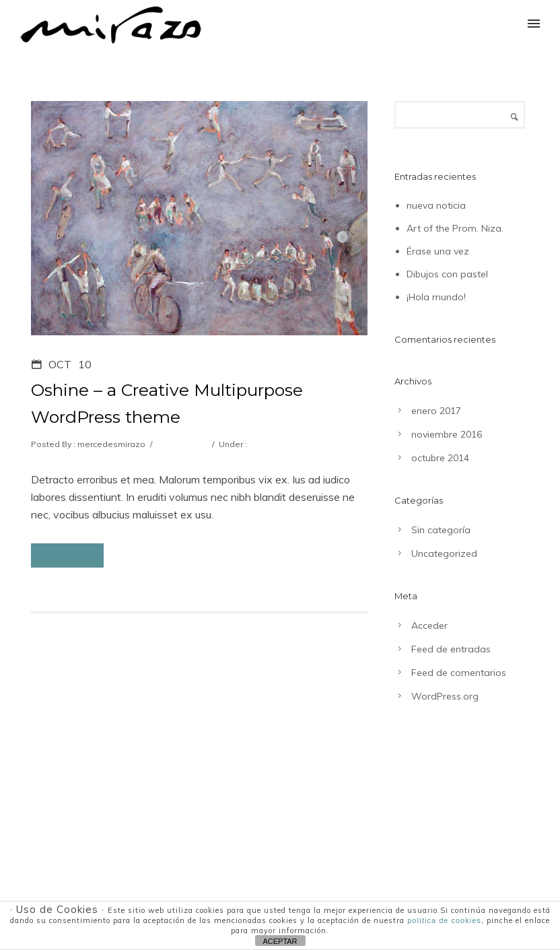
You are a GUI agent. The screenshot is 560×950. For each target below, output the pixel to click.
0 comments (181, 444)
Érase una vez (438, 251)
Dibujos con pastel (447, 274)
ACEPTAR (280, 941)
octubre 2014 (440, 458)
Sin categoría (441, 530)
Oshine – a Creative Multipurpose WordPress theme (167, 403)
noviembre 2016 (447, 434)
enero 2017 (436, 411)
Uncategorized (278, 444)
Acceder (429, 625)
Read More (67, 555)
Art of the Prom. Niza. (455, 228)
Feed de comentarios (459, 673)
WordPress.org (445, 696)
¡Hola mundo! (436, 297)
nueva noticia (436, 205)
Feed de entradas (451, 649)
